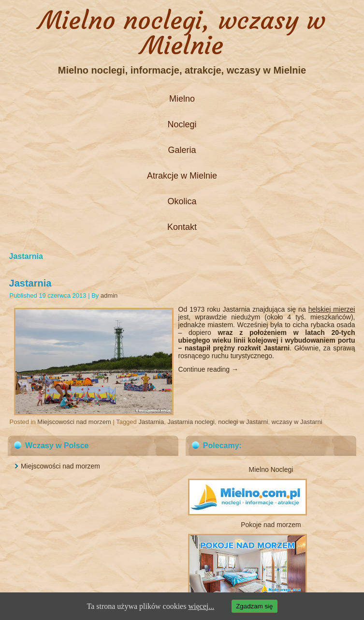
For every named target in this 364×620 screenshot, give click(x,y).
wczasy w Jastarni (297, 422)
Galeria (182, 150)
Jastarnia (30, 283)
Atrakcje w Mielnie (182, 176)
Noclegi (182, 124)
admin (109, 295)
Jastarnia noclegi (191, 422)
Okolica (182, 201)
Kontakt (182, 227)
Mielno (182, 99)
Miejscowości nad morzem (74, 422)
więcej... (201, 606)
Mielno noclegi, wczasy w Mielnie (182, 33)
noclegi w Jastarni (243, 422)
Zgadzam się (254, 606)
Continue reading (209, 369)
